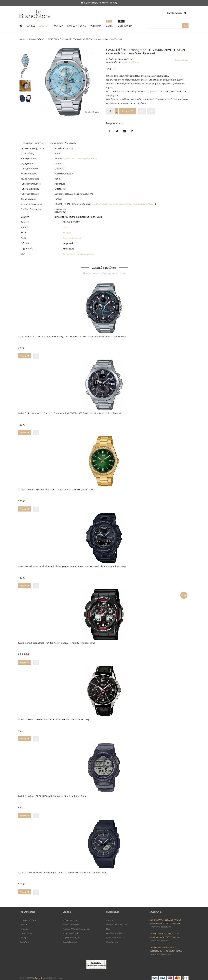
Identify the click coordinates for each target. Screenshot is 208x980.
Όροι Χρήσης (112, 940)
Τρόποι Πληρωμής (71, 918)
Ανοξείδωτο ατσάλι (72, 238)
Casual (66, 254)
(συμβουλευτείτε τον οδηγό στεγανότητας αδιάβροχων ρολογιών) (123, 204)
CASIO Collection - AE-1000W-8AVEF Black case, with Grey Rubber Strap (52, 795)
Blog (108, 927)
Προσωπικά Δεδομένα (116, 936)
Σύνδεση (33, 918)
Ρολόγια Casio (182, 60)
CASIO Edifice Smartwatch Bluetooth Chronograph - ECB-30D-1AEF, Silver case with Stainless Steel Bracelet (70, 413)
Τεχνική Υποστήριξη (71, 936)
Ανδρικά (23, 923)
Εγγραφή (23, 918)
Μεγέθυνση (92, 112)
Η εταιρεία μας (113, 918)
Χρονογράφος (88, 254)
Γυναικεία (24, 927)
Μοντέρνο (75, 254)
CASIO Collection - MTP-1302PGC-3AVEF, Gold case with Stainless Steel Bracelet (56, 489)
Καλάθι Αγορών (177, 13)
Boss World (24, 940)
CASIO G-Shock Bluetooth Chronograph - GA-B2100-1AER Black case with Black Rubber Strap (63, 871)
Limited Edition (26, 931)
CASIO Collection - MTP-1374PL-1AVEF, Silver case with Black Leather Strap (54, 718)
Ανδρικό (67, 233)
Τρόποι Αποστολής (71, 923)
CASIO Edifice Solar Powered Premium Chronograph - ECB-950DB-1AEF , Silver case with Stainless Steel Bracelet (72, 337)
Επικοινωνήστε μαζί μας (117, 923)
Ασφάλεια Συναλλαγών (116, 931)
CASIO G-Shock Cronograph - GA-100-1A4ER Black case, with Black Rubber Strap (57, 642)
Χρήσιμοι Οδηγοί (70, 931)
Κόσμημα (24, 936)
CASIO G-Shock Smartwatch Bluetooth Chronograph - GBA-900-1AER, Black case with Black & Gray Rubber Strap (72, 566)
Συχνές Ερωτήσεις (71, 940)
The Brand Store (38, 976)
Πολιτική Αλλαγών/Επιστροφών (77, 927)
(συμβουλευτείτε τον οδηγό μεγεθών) (79, 158)
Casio (66, 227)
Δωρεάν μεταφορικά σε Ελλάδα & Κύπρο (100, 3)
